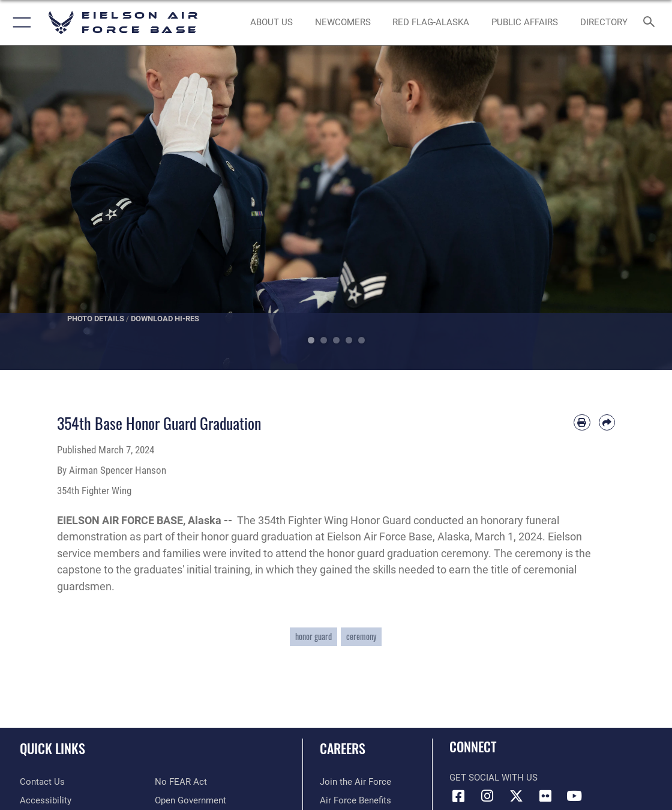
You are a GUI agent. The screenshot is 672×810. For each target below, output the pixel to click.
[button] (19, 23)
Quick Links (52, 748)
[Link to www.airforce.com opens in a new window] (355, 782)
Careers (343, 748)
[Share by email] (607, 423)
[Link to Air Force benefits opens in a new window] (355, 800)
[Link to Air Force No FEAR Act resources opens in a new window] (181, 782)
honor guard (313, 636)
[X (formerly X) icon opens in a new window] (516, 796)
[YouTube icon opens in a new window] (574, 796)
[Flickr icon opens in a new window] (545, 796)
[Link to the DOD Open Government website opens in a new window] (190, 800)
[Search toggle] (651, 23)
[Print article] (582, 423)
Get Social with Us (493, 778)
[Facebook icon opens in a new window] (458, 796)
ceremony (361, 636)
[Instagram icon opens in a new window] (487, 796)
